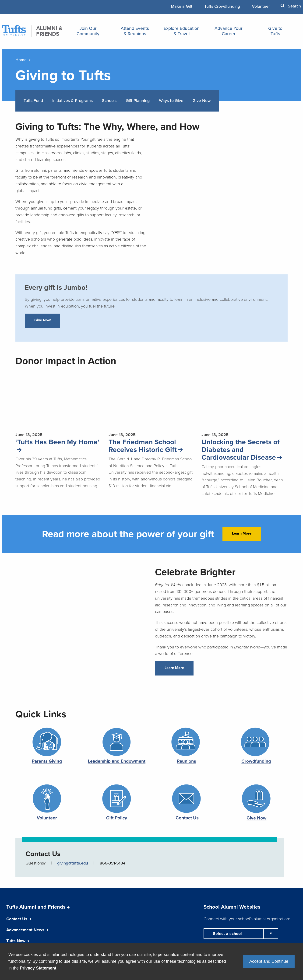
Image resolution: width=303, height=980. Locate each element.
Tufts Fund (33, 101)
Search (291, 6)
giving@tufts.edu (73, 863)
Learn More (242, 533)
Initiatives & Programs (72, 101)
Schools (109, 101)
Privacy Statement (38, 968)
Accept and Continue (269, 961)
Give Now (202, 101)
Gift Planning (138, 101)
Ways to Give (171, 101)
